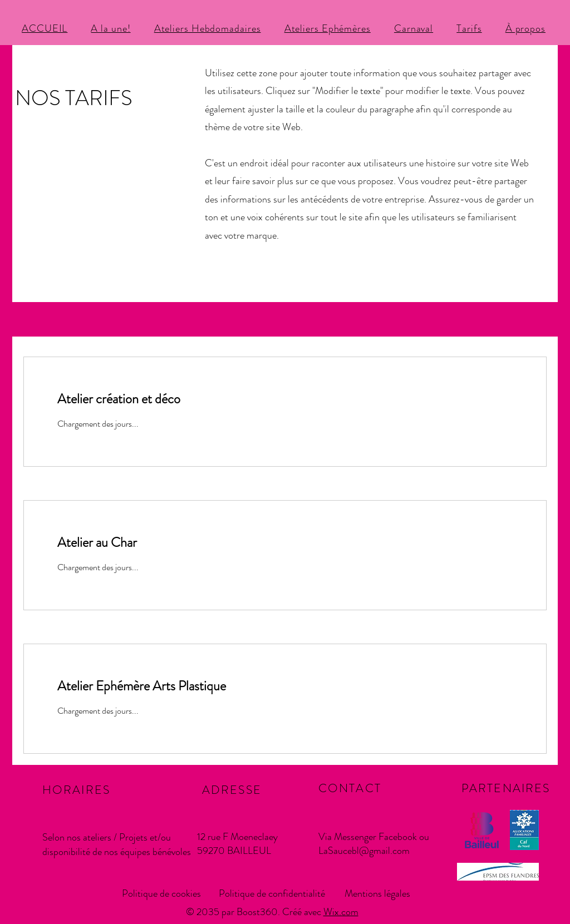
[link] (285, 399)
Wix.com (341, 912)
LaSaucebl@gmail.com (364, 851)
